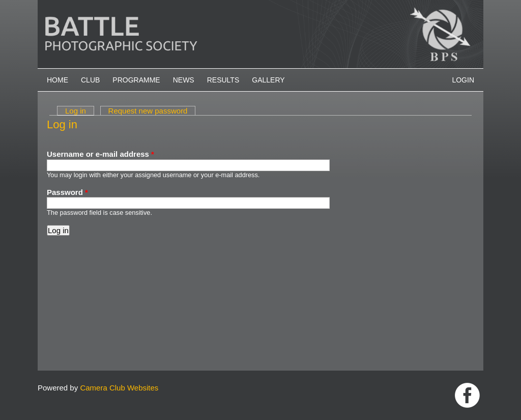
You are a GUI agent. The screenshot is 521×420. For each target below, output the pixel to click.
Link (467, 395)
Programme (136, 80)
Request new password (148, 111)
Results (223, 80)
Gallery (268, 80)
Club (90, 80)
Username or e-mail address (100, 154)
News (184, 80)
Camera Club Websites (119, 388)
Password (67, 192)
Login (463, 80)
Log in (80, 111)
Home (57, 80)
